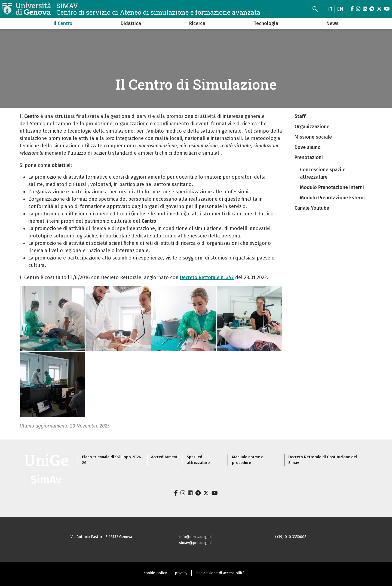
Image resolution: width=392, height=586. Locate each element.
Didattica (131, 23)
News (332, 23)
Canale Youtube (312, 208)
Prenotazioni (309, 157)
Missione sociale (313, 137)
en (340, 9)
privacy (181, 573)
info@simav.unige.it (196, 537)
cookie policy (155, 573)
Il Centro (63, 23)
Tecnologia (266, 23)
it (330, 9)
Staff (300, 116)
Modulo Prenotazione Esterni (332, 198)
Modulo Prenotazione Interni (332, 187)
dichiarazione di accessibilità (220, 573)
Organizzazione (312, 127)
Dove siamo (308, 147)
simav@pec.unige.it (196, 543)
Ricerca (197, 23)
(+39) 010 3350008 (291, 537)
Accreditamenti (165, 457)
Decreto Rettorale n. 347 (207, 277)
